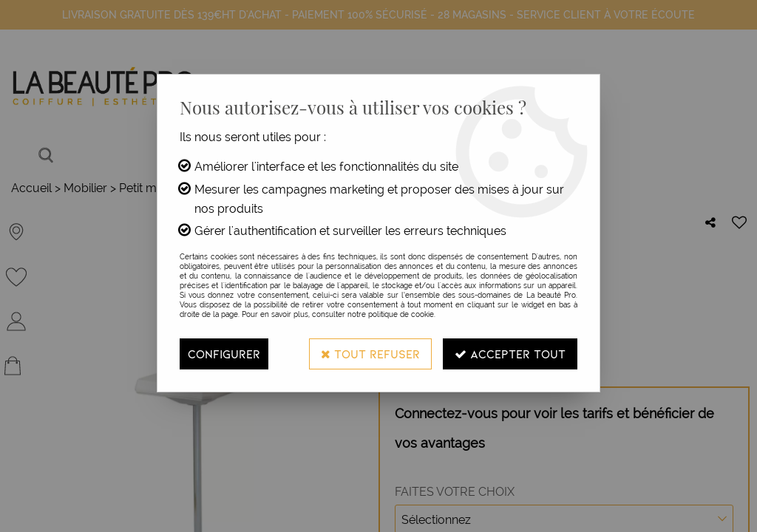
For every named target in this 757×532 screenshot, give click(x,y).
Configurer (224, 354)
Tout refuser (370, 354)
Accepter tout (510, 354)
